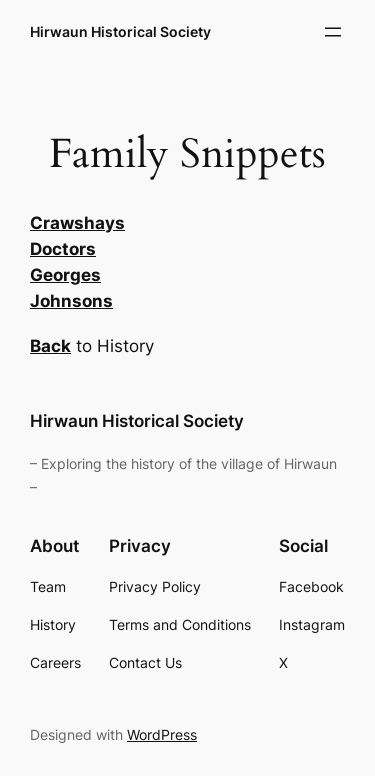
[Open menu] (333, 32)
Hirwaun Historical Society (120, 31)
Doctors (63, 249)
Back (50, 346)
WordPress (162, 734)
